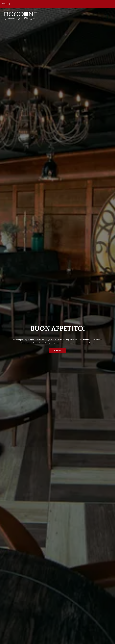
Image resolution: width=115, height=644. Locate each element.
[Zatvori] (111, 4)
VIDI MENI (58, 350)
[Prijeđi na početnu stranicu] (21, 16)
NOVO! (7, 3)
